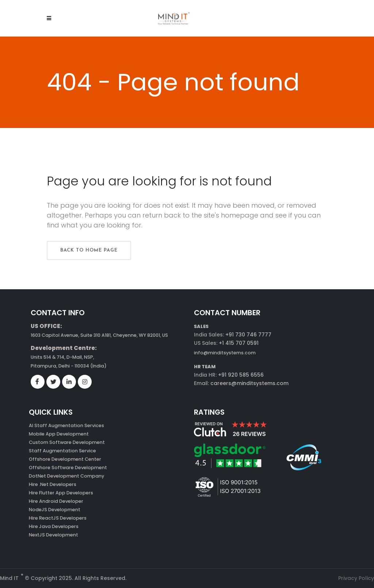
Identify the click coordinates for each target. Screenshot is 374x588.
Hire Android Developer (56, 501)
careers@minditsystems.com (249, 383)
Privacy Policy (356, 578)
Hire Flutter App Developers (61, 493)
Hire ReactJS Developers (58, 518)
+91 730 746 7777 (248, 335)
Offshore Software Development (68, 468)
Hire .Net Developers (53, 484)
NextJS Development (54, 535)
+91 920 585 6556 (240, 375)
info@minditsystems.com (225, 353)
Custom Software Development (67, 442)
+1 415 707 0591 (239, 343)
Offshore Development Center (65, 459)
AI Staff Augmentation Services (66, 425)
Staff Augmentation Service (62, 451)
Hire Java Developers (54, 526)
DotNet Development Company (66, 476)
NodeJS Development (55, 510)
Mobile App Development (59, 434)
